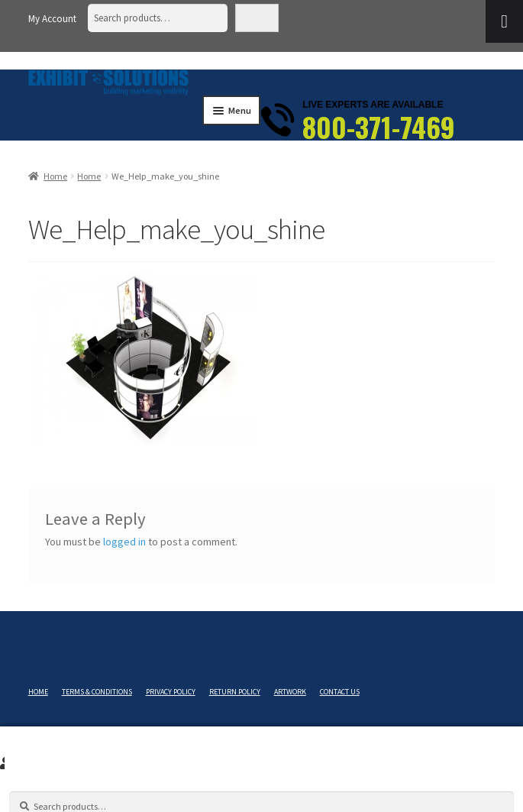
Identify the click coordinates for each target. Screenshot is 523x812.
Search (257, 18)
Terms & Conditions (97, 692)
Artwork (290, 692)
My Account (52, 19)
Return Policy (235, 692)
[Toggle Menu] (504, 21)
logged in (124, 542)
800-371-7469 (379, 127)
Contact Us (340, 692)
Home (55, 176)
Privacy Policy (171, 692)
